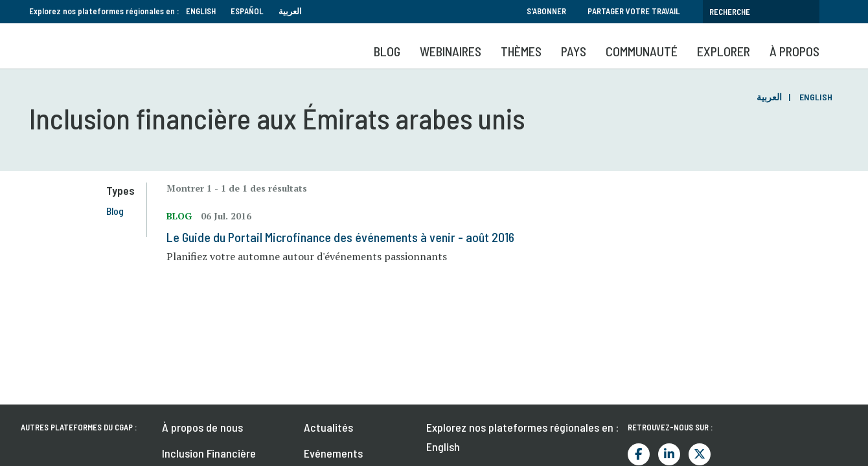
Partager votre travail (634, 11)
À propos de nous (202, 319)
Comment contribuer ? (215, 371)
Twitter (700, 346)
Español (247, 11)
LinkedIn (669, 346)
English (201, 11)
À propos (794, 51)
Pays (574, 51)
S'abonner (546, 11)
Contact (181, 397)
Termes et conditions (652, 443)
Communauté (642, 51)
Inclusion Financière (209, 345)
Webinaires (451, 51)
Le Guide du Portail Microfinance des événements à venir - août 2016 (346, 237)
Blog (387, 51)
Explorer (724, 51)
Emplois (322, 397)
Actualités (328, 319)
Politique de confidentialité (766, 443)
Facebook (639, 346)
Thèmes (521, 51)
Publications (333, 371)
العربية (290, 11)
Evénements (333, 345)
